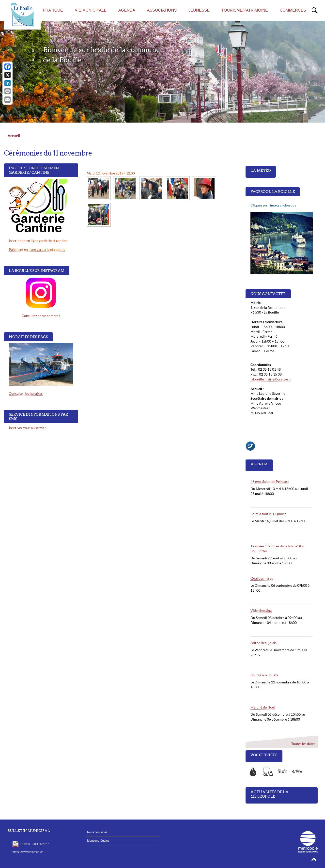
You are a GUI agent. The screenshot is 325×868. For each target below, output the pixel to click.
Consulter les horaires (26, 393)
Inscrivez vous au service (28, 428)
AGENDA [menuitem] (127, 10)
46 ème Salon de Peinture (270, 481)
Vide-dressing (261, 610)
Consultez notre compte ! (41, 316)
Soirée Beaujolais (263, 643)
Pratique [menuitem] (53, 10)
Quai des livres (262, 578)
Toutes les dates (303, 744)
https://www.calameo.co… (30, 852)
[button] (314, 861)
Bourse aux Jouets (264, 675)
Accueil (14, 136)
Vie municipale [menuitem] (91, 10)
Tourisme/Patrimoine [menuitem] (245, 10)
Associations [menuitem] (162, 10)
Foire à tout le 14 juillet (268, 514)
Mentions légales (98, 841)
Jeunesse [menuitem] (199, 10)
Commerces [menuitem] (293, 10)
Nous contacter (97, 832)
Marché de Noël (263, 707)
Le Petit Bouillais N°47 (35, 844)
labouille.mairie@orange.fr (271, 379)
